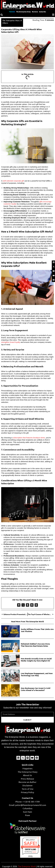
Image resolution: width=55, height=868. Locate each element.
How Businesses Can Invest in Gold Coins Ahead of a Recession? (36, 689)
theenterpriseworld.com (30, 847)
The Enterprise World (27, 867)
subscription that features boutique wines (29, 438)
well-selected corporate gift (13, 181)
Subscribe (43, 12)
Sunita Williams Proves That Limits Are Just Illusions (37, 630)
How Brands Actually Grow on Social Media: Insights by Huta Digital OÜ (36, 660)
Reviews (35, 12)
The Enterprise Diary (23, 12)
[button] (19, 605)
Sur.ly (34, 852)
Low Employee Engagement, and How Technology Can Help (37, 674)
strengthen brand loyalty (11, 342)
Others (5, 23)
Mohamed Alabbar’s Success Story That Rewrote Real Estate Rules (35, 645)
